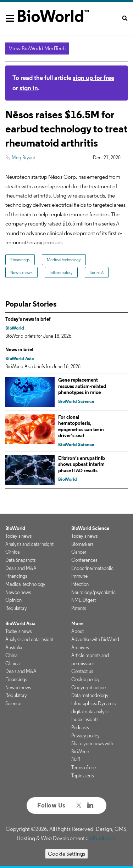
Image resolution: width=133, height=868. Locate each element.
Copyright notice (88, 687)
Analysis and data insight (29, 544)
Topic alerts (82, 776)
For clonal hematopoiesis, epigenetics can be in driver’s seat (81, 426)
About (77, 631)
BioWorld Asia (20, 358)
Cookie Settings (66, 854)
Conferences (84, 560)
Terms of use (84, 767)
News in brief (20, 349)
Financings (20, 260)
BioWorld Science (76, 401)
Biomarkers (82, 544)
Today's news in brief (28, 319)
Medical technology (64, 260)
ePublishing (103, 838)
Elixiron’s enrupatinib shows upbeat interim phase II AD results (82, 464)
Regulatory (16, 608)
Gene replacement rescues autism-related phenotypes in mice (82, 386)
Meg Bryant (23, 158)
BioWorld (15, 328)
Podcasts (80, 727)
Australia (14, 647)
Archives (80, 647)
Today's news (18, 536)
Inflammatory (61, 272)
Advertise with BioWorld (95, 639)
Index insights (85, 719)
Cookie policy (85, 679)
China (11, 655)
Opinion (13, 600)
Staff (76, 759)
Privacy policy (85, 736)
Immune (79, 576)
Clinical (13, 552)
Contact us (82, 671)
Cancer (79, 552)
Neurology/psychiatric (93, 592)
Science (13, 703)
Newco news (21, 272)
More (77, 623)
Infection (80, 584)
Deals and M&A (21, 568)
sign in (29, 88)
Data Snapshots (20, 560)
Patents (79, 608)
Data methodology (90, 695)
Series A (97, 272)
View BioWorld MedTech (37, 48)
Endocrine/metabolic (92, 568)
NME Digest (84, 600)
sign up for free (93, 78)
